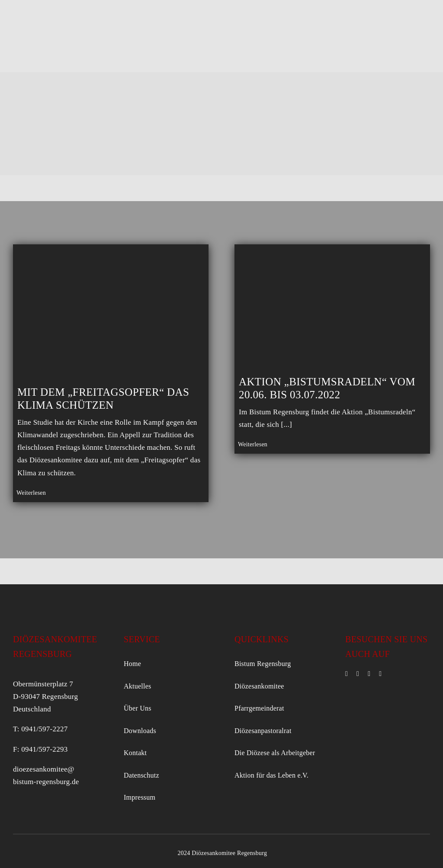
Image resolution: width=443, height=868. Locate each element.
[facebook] (347, 674)
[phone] (380, 674)
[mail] (369, 674)
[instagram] (358, 674)
